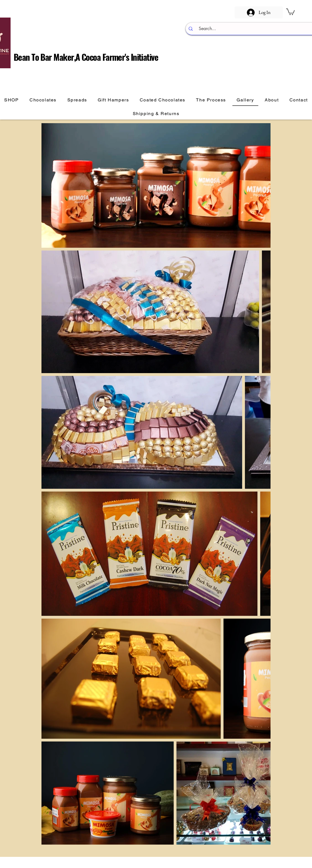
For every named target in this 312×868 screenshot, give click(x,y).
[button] (290, 11)
